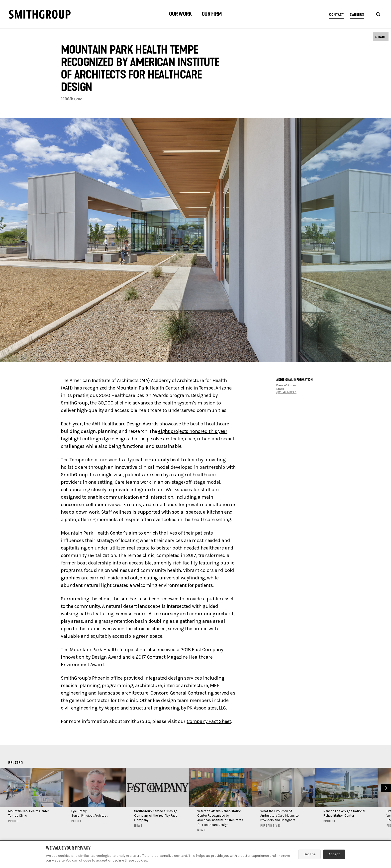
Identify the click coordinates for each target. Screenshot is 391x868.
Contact (337, 15)
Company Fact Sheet (209, 721)
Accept (334, 854)
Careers (357, 15)
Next (385, 787)
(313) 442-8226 (286, 392)
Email (280, 389)
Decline (309, 854)
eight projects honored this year (193, 431)
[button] (180, 15)
